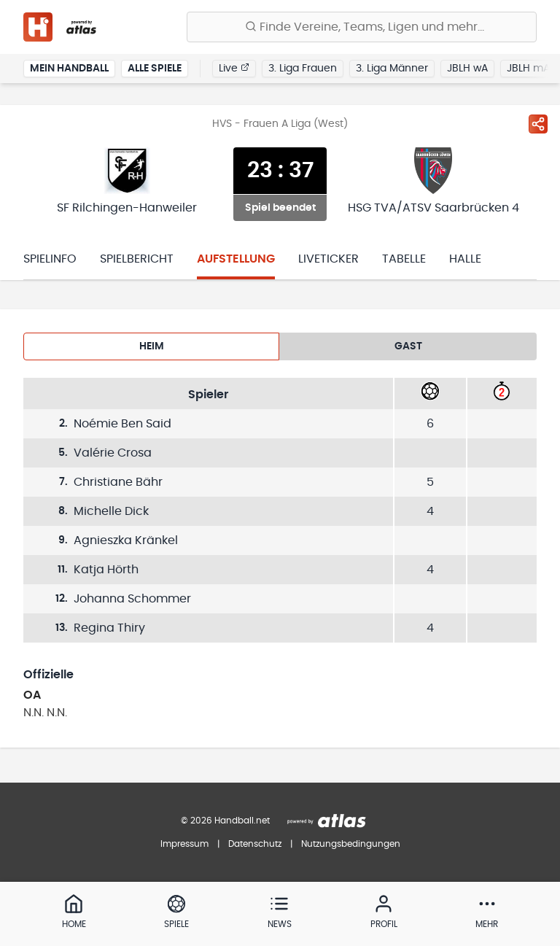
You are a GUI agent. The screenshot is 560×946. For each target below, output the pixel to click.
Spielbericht (137, 259)
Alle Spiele (155, 69)
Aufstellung (236, 259)
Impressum (184, 844)
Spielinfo (50, 259)
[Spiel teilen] (538, 124)
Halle (465, 259)
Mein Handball (69, 69)
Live (234, 68)
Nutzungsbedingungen (351, 844)
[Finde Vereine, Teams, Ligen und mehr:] (362, 27)
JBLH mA (528, 69)
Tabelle (404, 259)
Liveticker (328, 259)
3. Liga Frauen (303, 69)
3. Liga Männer (392, 69)
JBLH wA (467, 69)
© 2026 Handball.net (225, 821)
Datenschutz (255, 844)
